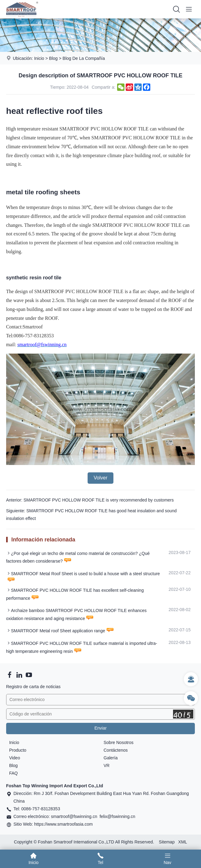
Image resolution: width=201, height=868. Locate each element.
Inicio (39, 58)
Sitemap (167, 842)
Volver (100, 478)
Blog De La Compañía (84, 58)
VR (106, 765)
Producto (18, 750)
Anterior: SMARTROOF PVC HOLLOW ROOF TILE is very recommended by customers (90, 500)
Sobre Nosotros (118, 742)
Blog (53, 58)
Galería (111, 758)
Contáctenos (116, 750)
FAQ (14, 773)
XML (183, 842)
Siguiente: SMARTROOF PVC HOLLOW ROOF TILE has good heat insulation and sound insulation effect (91, 515)
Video (15, 758)
